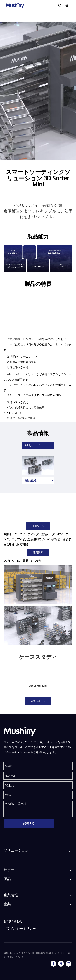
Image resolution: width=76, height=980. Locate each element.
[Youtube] (61, 964)
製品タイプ (32, 446)
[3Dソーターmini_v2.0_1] (38, 584)
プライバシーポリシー (20, 928)
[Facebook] (53, 964)
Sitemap (59, 953)
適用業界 (38, 552)
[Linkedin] (68, 964)
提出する (29, 823)
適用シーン (38, 526)
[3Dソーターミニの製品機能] (38, 259)
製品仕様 (31, 480)
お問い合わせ (38, 701)
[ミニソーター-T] (38, 625)
